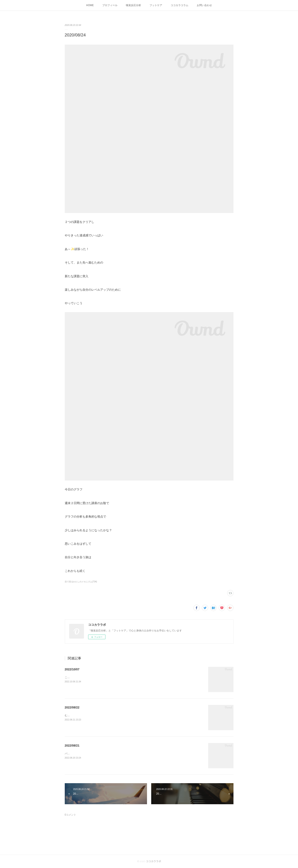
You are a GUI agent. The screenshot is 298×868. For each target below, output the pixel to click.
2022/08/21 (72, 746)
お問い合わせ (204, 5)
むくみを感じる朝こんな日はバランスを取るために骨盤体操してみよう (105, 715)
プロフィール (110, 5)
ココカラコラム (179, 5)
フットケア (156, 5)
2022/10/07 (72, 669)
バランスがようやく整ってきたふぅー (86, 754)
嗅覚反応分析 (133, 5)
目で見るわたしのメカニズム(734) (81, 582)
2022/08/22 (72, 707)
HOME (90, 5)
